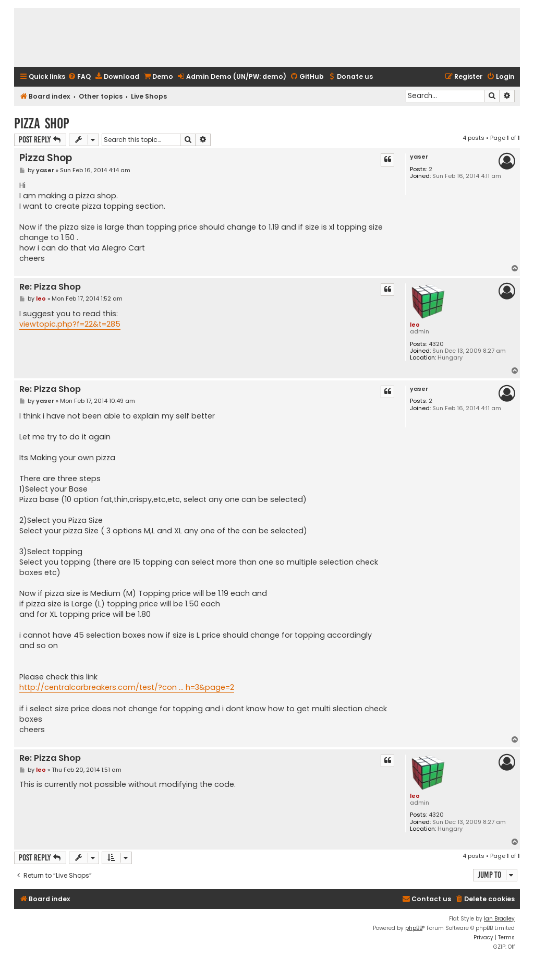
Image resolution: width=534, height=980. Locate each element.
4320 (436, 344)
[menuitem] (79, 77)
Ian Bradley (499, 919)
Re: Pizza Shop (50, 287)
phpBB (414, 928)
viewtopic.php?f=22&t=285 (70, 324)
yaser (419, 157)
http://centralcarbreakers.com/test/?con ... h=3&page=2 (127, 687)
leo (415, 325)
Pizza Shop (42, 123)
